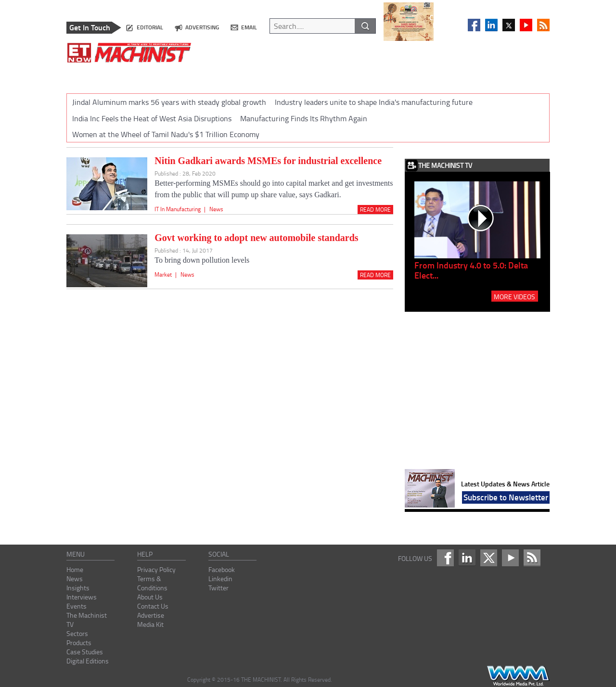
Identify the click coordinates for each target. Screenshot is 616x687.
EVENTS (242, 76)
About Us (150, 597)
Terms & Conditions (152, 583)
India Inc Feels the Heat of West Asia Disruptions (152, 118)
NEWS (114, 76)
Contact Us (153, 606)
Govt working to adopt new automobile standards (256, 238)
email (249, 27)
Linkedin (220, 579)
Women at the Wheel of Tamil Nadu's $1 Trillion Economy (166, 134)
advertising (202, 27)
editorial (150, 27)
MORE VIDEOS (514, 296)
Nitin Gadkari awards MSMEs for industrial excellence (268, 161)
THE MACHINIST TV (295, 76)
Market (163, 274)
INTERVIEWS (198, 76)
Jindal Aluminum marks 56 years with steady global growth (169, 102)
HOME (82, 76)
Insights (78, 588)
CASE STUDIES (444, 76)
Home (75, 569)
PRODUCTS (393, 76)
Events (77, 606)
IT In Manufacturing (178, 209)
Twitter (218, 588)
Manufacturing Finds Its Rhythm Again (304, 118)
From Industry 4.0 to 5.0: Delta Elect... (471, 270)
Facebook (222, 569)
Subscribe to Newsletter (506, 497)
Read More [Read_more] (375, 210)
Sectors (77, 633)
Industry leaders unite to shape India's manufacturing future (374, 102)
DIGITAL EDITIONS (505, 76)
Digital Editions (88, 661)
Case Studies (85, 652)
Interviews (82, 597)
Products (79, 642)
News (216, 209)
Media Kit (150, 624)
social (219, 554)
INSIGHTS (151, 76)
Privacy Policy (156, 569)
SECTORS (350, 76)
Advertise (151, 615)
